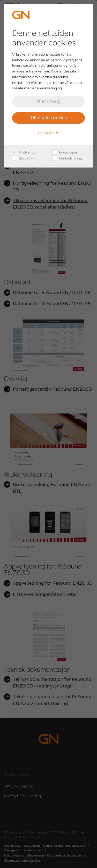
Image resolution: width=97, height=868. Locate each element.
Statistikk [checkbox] (23, 158)
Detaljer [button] (48, 133)
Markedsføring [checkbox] (67, 158)
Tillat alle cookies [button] (48, 118)
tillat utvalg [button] (48, 101)
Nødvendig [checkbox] (24, 152)
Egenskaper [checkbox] (65, 152)
